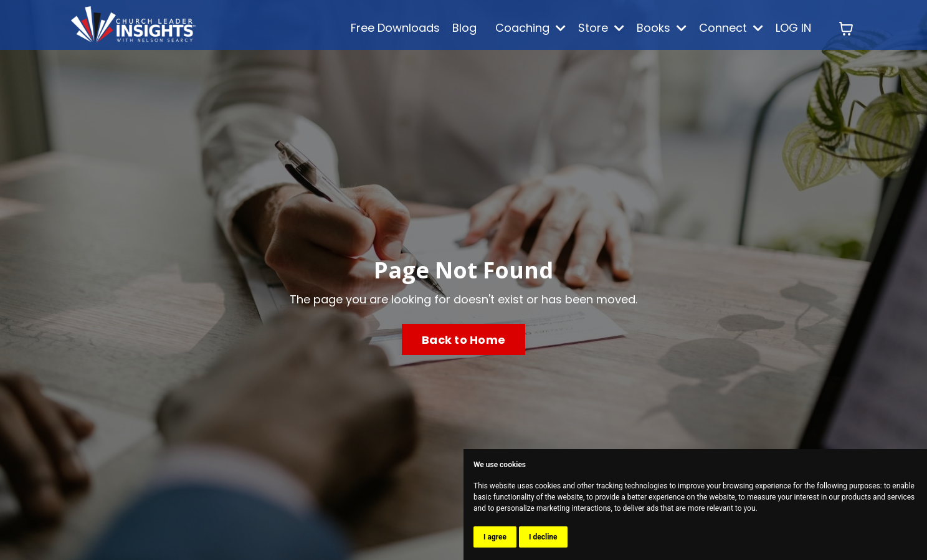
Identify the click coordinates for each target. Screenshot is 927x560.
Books (662, 28)
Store (601, 28)
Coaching (530, 28)
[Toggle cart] (846, 29)
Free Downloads (395, 28)
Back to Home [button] (463, 340)
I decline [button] (543, 537)
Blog (464, 28)
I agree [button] (495, 537)
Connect (731, 28)
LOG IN (793, 28)
